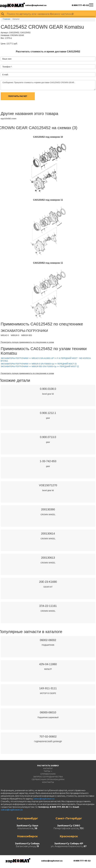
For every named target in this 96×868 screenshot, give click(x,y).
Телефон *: (7, 67)
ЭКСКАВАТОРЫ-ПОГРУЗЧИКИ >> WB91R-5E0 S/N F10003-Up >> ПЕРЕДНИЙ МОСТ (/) (40, 366)
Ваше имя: (7, 59)
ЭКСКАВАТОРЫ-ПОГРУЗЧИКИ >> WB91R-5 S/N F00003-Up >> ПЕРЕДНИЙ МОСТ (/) (39, 364)
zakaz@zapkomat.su (36, 5)
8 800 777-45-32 (80, 5)
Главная (6, 19)
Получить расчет (18, 96)
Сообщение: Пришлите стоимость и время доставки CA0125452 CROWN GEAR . (48, 85)
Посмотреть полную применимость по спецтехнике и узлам (27, 342)
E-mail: (5, 75)
